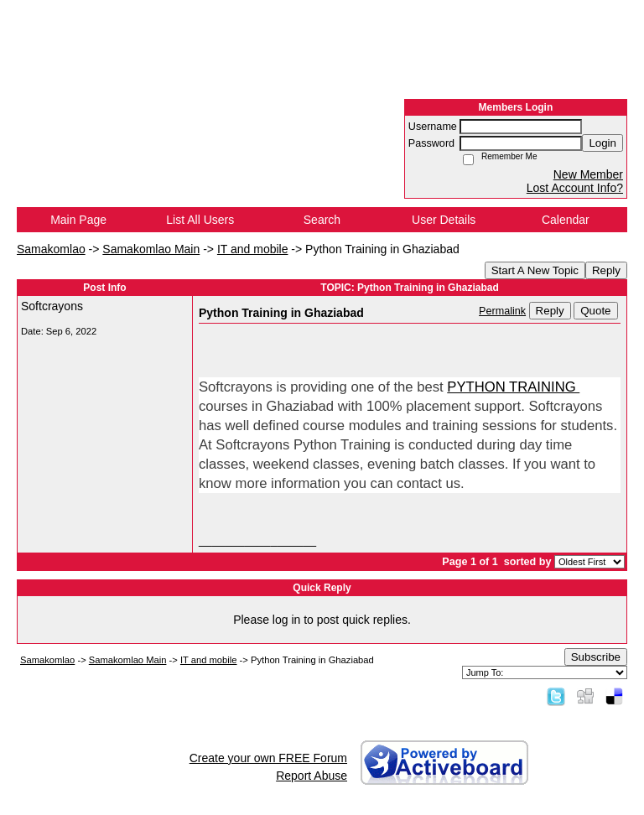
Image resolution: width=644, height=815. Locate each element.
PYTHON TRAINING (513, 387)
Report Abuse (312, 776)
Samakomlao (51, 249)
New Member (588, 174)
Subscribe (596, 657)
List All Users (200, 220)
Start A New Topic (535, 270)
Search (322, 220)
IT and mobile (253, 249)
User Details (444, 220)
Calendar (566, 220)
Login (602, 143)
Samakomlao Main (151, 249)
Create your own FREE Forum (268, 758)
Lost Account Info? (575, 188)
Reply (606, 270)
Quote (595, 311)
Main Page (78, 220)
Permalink (502, 311)
